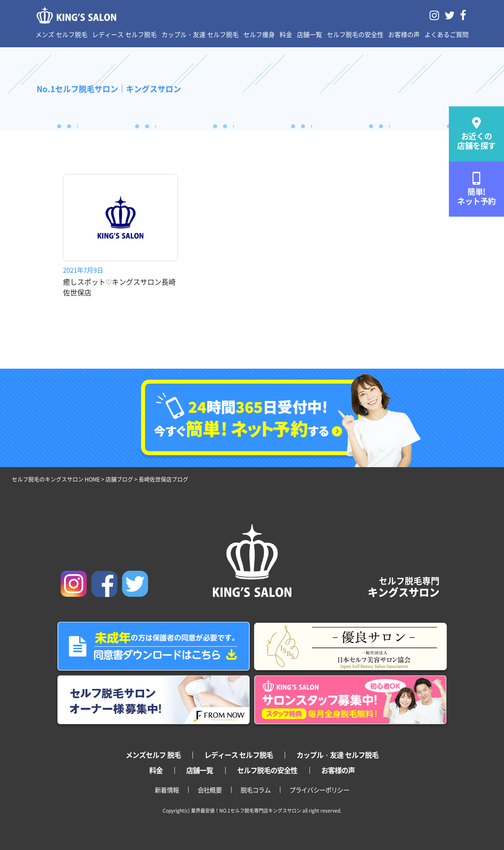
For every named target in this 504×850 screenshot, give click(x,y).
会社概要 (210, 790)
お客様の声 (404, 34)
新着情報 (167, 790)
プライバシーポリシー (319, 790)
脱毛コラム (256, 790)
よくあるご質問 (447, 34)
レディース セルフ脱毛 (124, 34)
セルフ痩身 (259, 34)
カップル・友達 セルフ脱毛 (200, 34)
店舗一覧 (309, 34)
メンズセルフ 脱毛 (153, 755)
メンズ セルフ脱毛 (61, 34)
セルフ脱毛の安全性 (355, 34)
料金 (286, 34)
